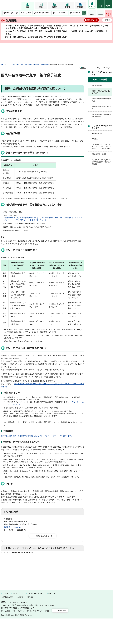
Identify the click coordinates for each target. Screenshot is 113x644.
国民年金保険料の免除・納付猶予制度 (102, 92)
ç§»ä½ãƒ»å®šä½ (60, 13)
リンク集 (5, 619)
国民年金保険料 (45, 65)
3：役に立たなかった (43, 559)
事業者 (67, 7)
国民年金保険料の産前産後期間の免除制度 (102, 115)
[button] (100, 4)
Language (100, 14)
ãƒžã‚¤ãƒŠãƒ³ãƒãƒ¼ (11, 13)
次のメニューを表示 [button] (84, 13)
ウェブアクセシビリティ (36, 619)
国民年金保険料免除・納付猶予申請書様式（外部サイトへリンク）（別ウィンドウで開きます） (37, 436)
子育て (41, 7)
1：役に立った (12, 559)
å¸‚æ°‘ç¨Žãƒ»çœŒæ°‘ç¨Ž (42, 13)
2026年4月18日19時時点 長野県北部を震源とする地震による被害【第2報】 (37, 37)
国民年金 (36, 65)
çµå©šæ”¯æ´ (76, 13)
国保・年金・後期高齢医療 (25, 65)
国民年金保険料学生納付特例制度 (102, 100)
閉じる (108, 20)
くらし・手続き (11, 65)
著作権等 (30, 623)
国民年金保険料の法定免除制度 (102, 108)
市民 (28, 7)
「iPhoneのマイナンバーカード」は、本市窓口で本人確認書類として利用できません (101, 146)
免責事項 (20, 623)
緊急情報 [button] (108, 14)
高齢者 (54, 7)
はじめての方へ (18, 619)
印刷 (84, 68)
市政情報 (80, 7)
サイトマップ (53, 619)
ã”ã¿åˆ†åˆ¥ (26, 13)
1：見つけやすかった (14, 567)
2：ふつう (26, 559)
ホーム (3, 65)
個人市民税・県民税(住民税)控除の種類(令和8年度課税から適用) (101, 162)
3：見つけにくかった (48, 567)
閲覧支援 (92, 14)
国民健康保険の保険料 (99, 154)
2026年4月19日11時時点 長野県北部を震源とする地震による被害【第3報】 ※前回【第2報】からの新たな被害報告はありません (57, 33)
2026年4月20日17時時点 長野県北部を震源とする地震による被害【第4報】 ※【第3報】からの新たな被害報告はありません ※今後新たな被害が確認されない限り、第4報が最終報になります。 (57, 27)
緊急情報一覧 (92, 20)
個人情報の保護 (8, 623)
